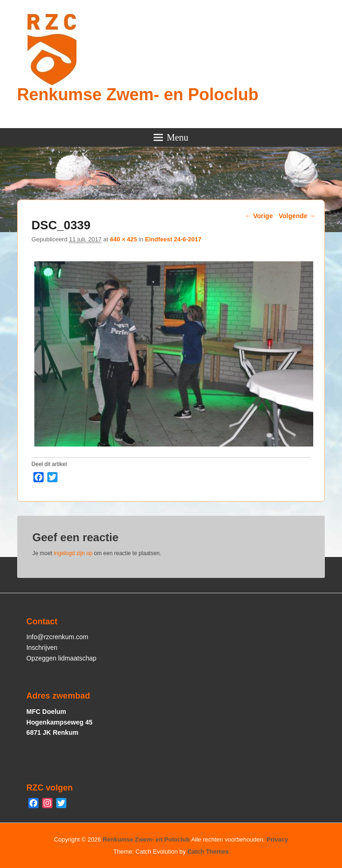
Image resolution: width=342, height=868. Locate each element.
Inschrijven (42, 648)
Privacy (277, 839)
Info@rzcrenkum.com (57, 637)
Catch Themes (208, 852)
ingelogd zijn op (73, 553)
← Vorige (259, 216)
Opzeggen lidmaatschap (61, 658)
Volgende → (297, 216)
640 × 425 (123, 239)
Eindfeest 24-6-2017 (173, 239)
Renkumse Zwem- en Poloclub (138, 94)
